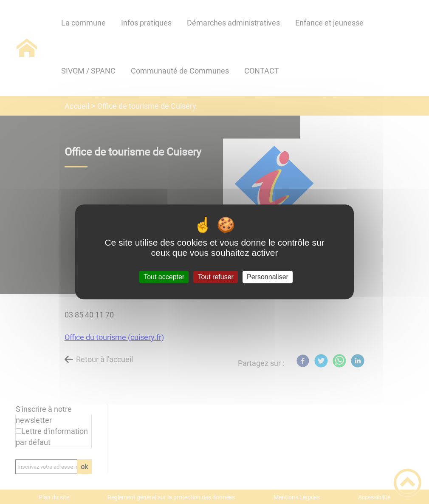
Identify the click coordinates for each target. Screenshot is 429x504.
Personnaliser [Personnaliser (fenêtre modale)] (268, 277)
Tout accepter (164, 277)
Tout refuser (215, 277)
